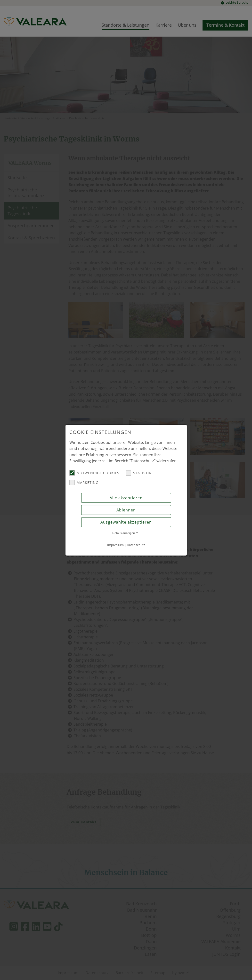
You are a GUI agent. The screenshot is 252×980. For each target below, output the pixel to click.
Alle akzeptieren (126, 498)
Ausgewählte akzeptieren (126, 522)
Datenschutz (136, 545)
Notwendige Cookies (94, 473)
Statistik (139, 473)
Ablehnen (126, 510)
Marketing (84, 483)
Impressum (115, 545)
